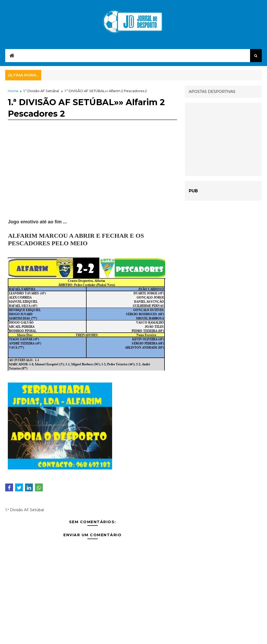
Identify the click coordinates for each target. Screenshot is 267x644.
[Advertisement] (92, 182)
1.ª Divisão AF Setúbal (41, 91)
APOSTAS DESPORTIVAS (212, 92)
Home (13, 91)
